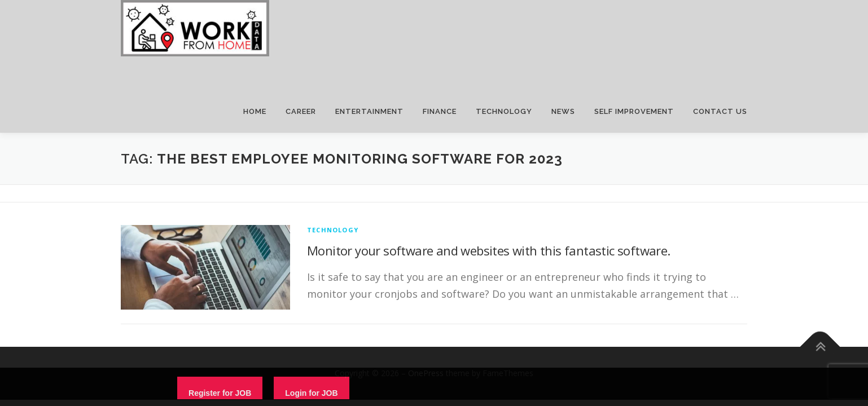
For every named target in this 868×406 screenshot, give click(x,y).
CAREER (301, 111)
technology (333, 230)
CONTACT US (720, 111)
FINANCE (440, 111)
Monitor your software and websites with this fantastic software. (489, 250)
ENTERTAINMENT (369, 111)
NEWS (563, 111)
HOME (255, 111)
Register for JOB (220, 393)
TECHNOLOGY (504, 111)
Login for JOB (311, 393)
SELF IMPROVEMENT (634, 111)
